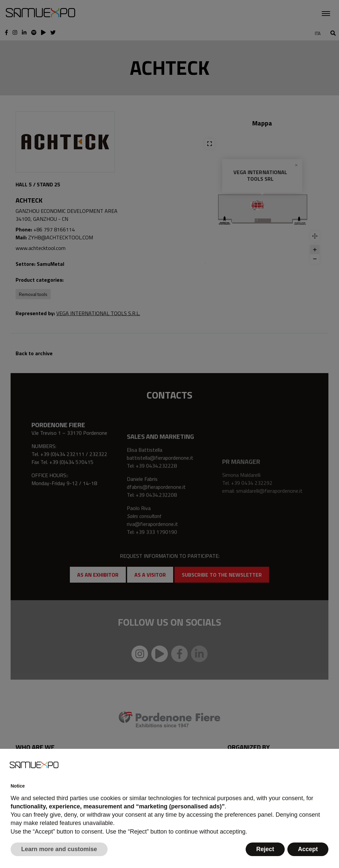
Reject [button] (265, 849)
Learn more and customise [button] (59, 849)
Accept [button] (308, 849)
